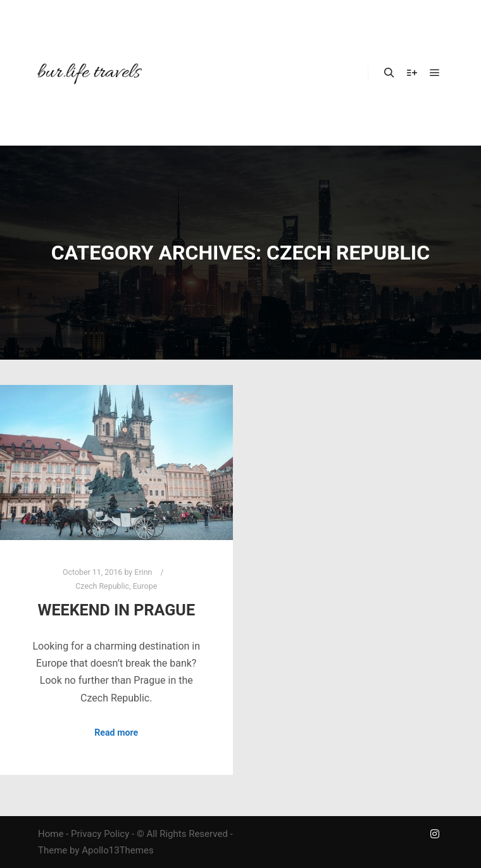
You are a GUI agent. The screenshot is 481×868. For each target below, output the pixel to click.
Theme (53, 850)
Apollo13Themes (118, 850)
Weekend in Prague (116, 610)
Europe (145, 586)
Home (51, 834)
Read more (116, 733)
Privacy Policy (100, 834)
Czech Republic (102, 586)
